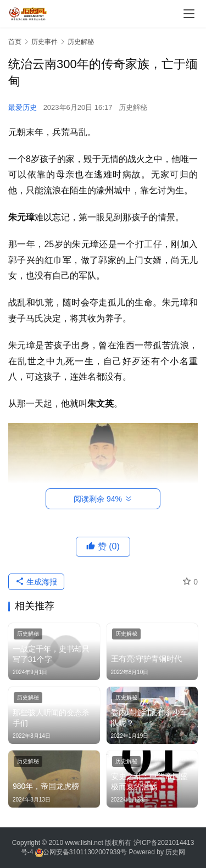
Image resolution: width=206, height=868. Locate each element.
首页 (15, 42)
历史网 (175, 852)
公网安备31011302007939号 (85, 852)
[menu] (189, 14)
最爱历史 (23, 107)
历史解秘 (133, 107)
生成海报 (36, 582)
